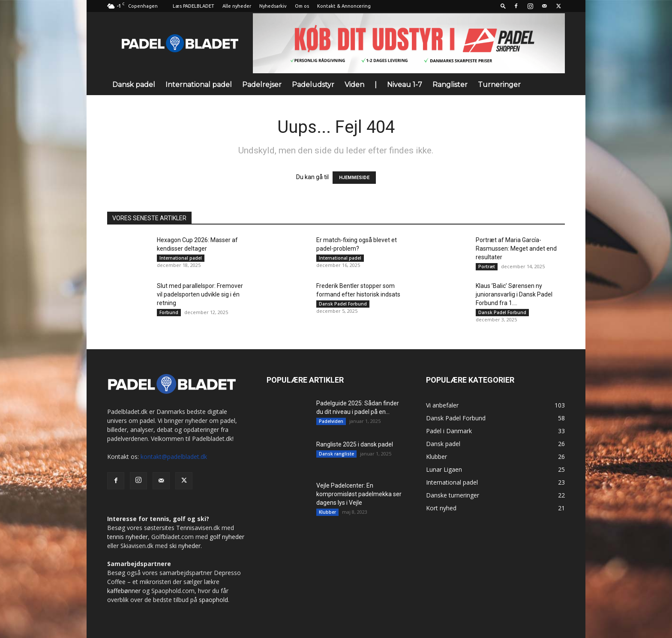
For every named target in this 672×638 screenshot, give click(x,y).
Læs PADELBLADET (193, 6)
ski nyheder (185, 546)
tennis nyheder (127, 537)
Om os (302, 6)
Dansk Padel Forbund (343, 304)
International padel (199, 85)
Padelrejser (262, 85)
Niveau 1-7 (405, 85)
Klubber (327, 512)
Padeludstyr (313, 85)
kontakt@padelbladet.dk (174, 457)
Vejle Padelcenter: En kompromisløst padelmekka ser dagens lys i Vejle (359, 494)
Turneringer (499, 85)
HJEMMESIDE (354, 178)
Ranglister (450, 85)
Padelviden (331, 421)
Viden (354, 85)
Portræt (487, 267)
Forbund (169, 312)
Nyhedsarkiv (273, 6)
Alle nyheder (237, 6)
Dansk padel (134, 85)
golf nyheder (227, 537)
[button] (503, 6)
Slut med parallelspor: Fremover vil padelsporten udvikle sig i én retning (200, 294)
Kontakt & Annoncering (344, 6)
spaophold (213, 600)
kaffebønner (124, 591)
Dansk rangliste (336, 454)
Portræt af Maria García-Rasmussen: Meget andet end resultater (516, 249)
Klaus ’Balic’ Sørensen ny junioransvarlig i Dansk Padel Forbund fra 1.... (514, 294)
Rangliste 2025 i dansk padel (355, 444)
